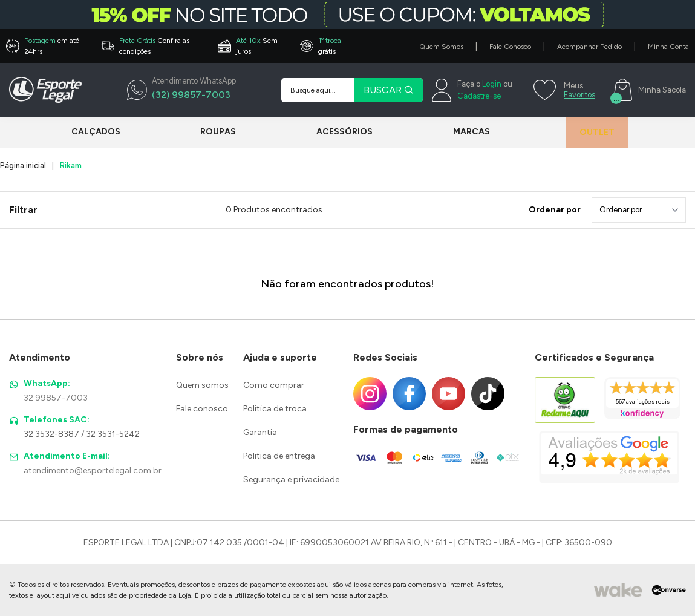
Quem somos (202, 385)
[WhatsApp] (181, 90)
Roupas (215, 132)
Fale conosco (202, 409)
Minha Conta (668, 47)
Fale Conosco (510, 47)
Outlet (590, 132)
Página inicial (23, 165)
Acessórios (338, 132)
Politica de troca (275, 409)
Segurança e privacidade (291, 480)
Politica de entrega (279, 456)
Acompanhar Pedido (589, 47)
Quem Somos (441, 47)
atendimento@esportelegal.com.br (93, 470)
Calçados (96, 132)
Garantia (260, 432)
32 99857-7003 (56, 398)
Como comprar (274, 385)
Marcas (461, 132)
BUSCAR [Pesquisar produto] (389, 90)
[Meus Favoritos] (563, 90)
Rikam (71, 165)
